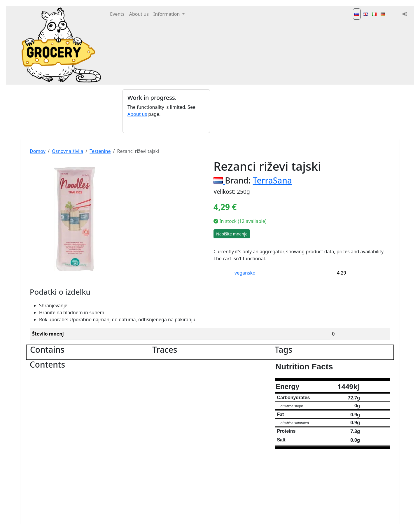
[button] (129, 111)
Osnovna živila (68, 151)
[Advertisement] (254, 111)
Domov (38, 151)
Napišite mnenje (232, 234)
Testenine (100, 151)
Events (117, 14)
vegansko (245, 273)
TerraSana (272, 180)
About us (139, 14)
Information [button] (167, 14)
